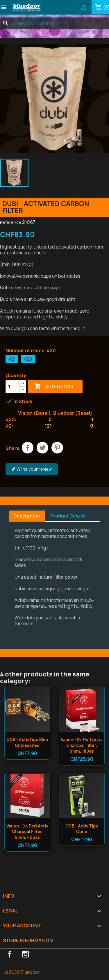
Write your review (32, 469)
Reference (11, 222)
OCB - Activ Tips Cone (82, 829)
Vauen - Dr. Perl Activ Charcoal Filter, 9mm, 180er (82, 745)
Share (28, 448)
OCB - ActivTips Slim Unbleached (27, 742)
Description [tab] (27, 516)
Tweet (42, 448)
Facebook (10, 954)
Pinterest (57, 448)
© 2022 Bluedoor (22, 972)
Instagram (26, 954)
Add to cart (55, 387)
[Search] (54, 23)
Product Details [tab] (68, 516)
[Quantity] (12, 387)
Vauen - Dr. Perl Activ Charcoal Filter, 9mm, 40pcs (27, 832)
